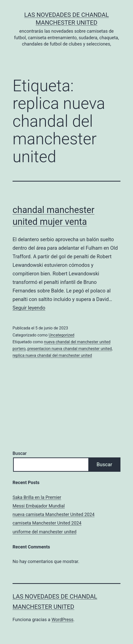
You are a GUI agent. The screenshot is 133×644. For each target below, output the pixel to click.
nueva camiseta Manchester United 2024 (54, 514)
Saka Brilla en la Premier (37, 497)
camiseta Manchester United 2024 (47, 523)
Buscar (20, 453)
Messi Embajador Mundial (39, 506)
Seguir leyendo (29, 308)
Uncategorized (62, 335)
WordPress (62, 619)
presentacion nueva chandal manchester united (70, 349)
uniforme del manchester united (45, 532)
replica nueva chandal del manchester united (52, 355)
